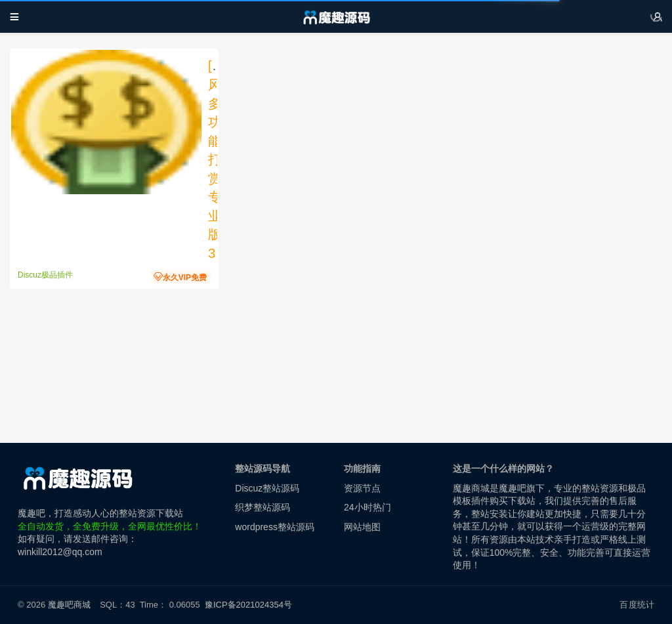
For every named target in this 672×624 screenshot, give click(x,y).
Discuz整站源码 (267, 488)
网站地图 (362, 527)
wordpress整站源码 (275, 527)
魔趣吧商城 (69, 605)
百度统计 (637, 605)
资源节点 (362, 488)
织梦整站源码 (262, 507)
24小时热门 (367, 507)
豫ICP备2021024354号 (251, 605)
